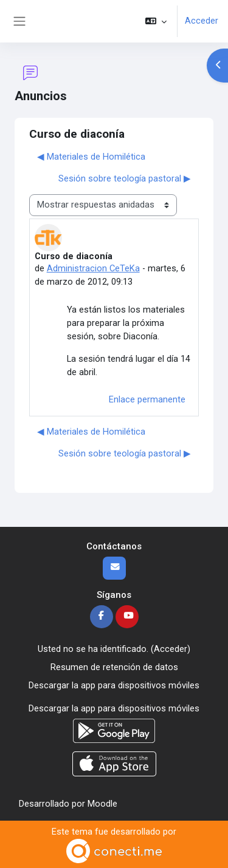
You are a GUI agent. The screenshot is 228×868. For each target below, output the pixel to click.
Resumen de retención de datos (114, 667)
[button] (156, 21)
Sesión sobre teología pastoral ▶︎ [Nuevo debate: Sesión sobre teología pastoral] (125, 178)
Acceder (202, 21)
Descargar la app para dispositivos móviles (114, 685)
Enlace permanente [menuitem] (147, 399)
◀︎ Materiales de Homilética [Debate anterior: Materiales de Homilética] (91, 157)
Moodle (102, 804)
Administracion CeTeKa (93, 268)
